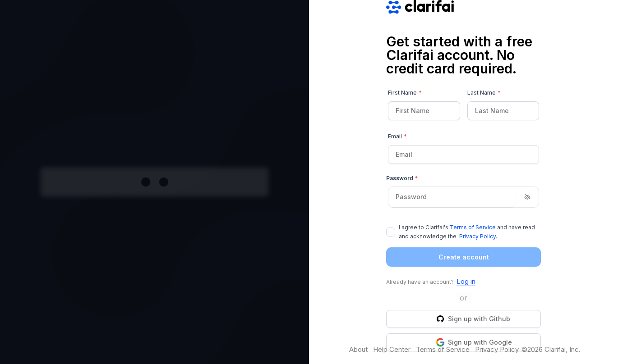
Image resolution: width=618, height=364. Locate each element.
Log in (466, 282)
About (358, 350)
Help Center (392, 350)
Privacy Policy (477, 236)
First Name (405, 93)
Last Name (484, 93)
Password (402, 178)
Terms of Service (473, 227)
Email (397, 136)
